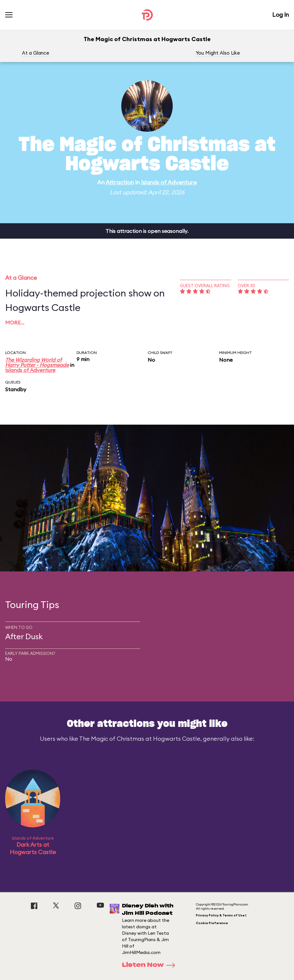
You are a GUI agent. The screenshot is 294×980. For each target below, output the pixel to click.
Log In (280, 15)
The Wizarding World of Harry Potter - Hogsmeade (37, 362)
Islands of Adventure (169, 182)
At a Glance (36, 53)
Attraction (120, 182)
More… (15, 322)
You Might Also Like (218, 53)
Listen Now (151, 965)
